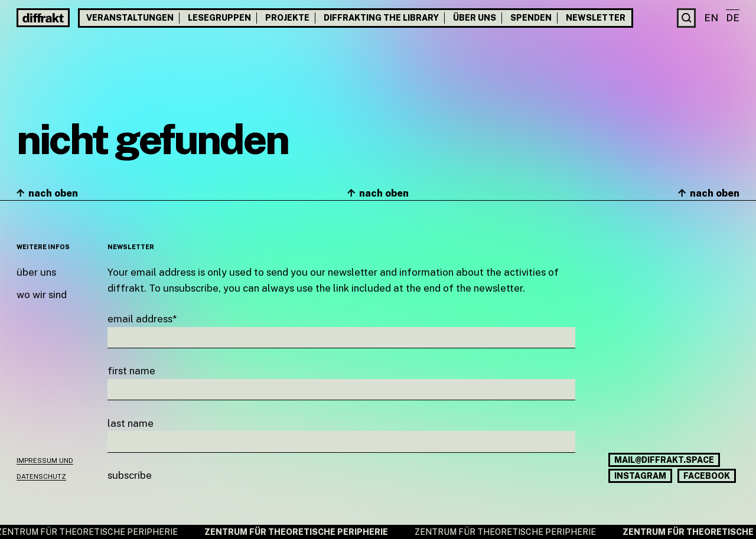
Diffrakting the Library (381, 18)
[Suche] (687, 18)
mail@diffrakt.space (664, 460)
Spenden (531, 18)
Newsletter (596, 18)
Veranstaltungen (130, 18)
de (733, 18)
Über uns (475, 18)
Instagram (640, 476)
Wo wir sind (42, 295)
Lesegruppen (219, 18)
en (711, 18)
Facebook (707, 476)
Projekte (287, 18)
